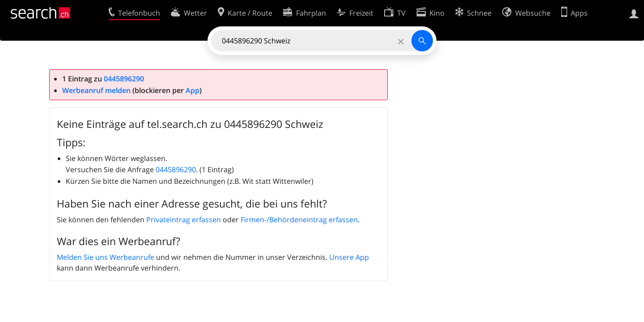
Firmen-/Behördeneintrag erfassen (299, 220)
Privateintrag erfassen (184, 220)
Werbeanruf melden (96, 90)
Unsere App (349, 257)
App (193, 90)
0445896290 (124, 79)
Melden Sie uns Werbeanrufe (106, 257)
